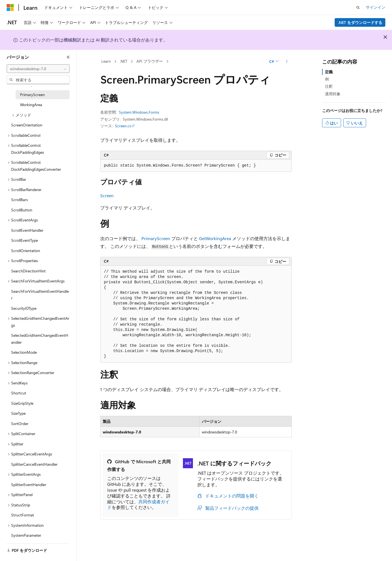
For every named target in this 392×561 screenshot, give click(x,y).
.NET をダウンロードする (360, 22)
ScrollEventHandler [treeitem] (27, 230)
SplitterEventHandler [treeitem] (29, 485)
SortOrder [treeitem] (20, 424)
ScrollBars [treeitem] (19, 200)
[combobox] (38, 69)
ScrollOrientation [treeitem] (26, 251)
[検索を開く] (358, 8)
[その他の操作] (287, 62)
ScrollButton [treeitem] (22, 210)
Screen (107, 195)
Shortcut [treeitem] (19, 393)
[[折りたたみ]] (68, 57)
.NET (123, 61)
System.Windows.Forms (139, 112)
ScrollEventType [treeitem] (24, 240)
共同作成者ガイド (138, 504)
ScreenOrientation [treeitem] (27, 125)
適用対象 (333, 94)
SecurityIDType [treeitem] (24, 308)
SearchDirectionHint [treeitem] (28, 271)
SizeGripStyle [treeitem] (22, 403)
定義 (329, 72)
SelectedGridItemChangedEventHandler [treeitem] (40, 339)
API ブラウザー (150, 61)
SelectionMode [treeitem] (24, 352)
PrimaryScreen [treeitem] (32, 95)
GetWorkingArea (215, 238)
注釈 (329, 86)
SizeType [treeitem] (18, 413)
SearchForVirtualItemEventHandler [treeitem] (40, 295)
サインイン (376, 7)
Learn (106, 61)
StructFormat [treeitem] (23, 515)
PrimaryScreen (156, 238)
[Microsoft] (10, 8)
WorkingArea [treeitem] (31, 105)
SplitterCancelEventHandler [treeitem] (34, 464)
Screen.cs (123, 126)
